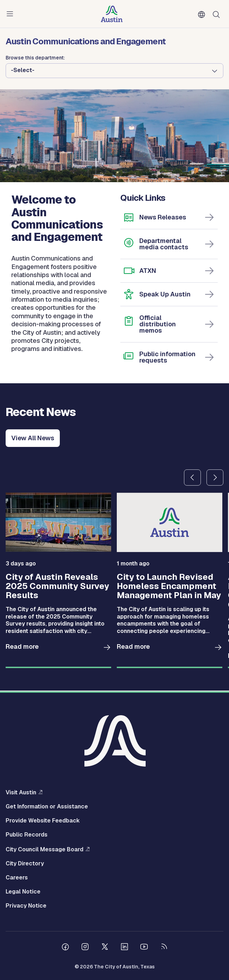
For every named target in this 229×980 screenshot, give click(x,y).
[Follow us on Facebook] (65, 948)
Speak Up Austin (165, 294)
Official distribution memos (158, 324)
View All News (33, 438)
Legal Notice (23, 892)
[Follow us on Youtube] (144, 948)
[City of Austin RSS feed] (164, 948)
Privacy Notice (26, 906)
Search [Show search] (218, 14)
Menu (11, 14)
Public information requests (167, 357)
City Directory (25, 864)
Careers (17, 878)
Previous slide (192, 478)
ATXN (148, 271)
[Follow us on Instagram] (85, 948)
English (203, 15)
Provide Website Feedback (43, 821)
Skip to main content (28, 0)
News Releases (163, 217)
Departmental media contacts (164, 244)
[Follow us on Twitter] (105, 948)
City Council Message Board (44, 849)
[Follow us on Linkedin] (125, 948)
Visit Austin (21, 792)
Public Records (27, 835)
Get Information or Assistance (47, 807)
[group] (58, 580)
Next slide (215, 478)
